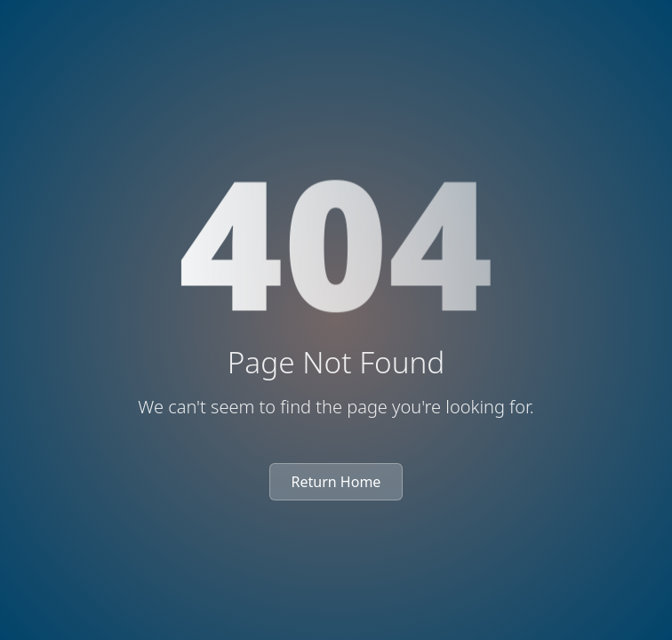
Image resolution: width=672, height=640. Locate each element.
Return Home (336, 482)
